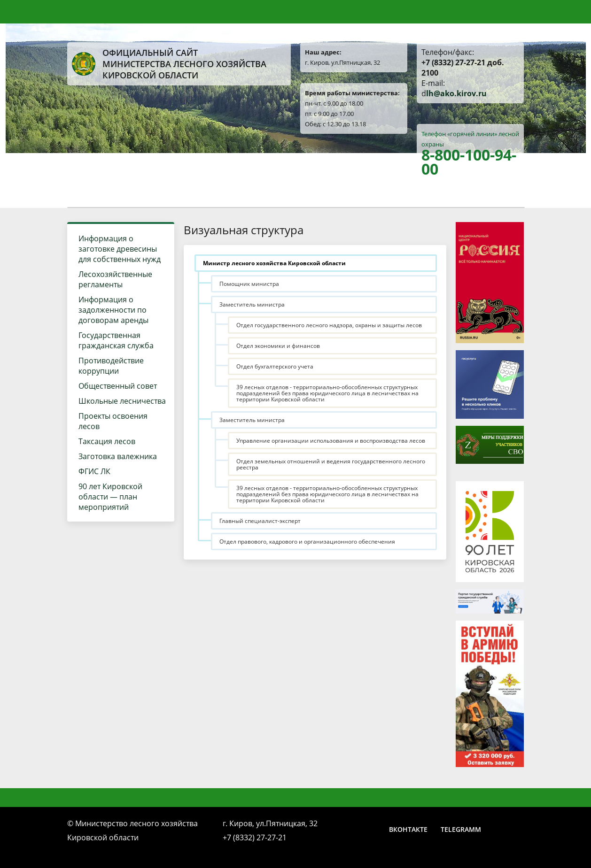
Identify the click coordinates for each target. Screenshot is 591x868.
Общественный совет (118, 386)
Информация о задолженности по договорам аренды (113, 310)
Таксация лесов (107, 441)
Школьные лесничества (122, 401)
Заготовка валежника (118, 456)
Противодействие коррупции (111, 366)
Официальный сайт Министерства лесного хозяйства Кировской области (169, 64)
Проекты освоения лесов (113, 421)
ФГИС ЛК (94, 471)
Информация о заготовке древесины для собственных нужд (120, 249)
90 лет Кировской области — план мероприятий (110, 497)
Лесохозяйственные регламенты (115, 279)
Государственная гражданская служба (116, 340)
